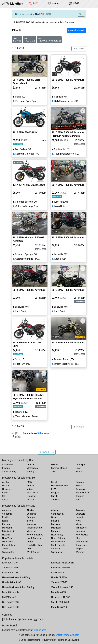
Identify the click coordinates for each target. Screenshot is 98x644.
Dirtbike (55, 465)
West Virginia (33, 552)
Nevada (6, 535)
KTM (54, 489)
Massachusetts (35, 528)
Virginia (80, 549)
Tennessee (81, 545)
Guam (54, 517)
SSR (4, 496)
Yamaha (55, 500)
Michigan (56, 528)
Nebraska (81, 531)
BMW (29, 482)
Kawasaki (81, 489)
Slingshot (32, 496)
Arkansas (80, 510)
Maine (79, 524)
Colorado (31, 514)
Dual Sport (81, 465)
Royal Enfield (82, 493)
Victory (30, 500)
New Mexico (82, 535)
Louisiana (56, 524)
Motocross (32, 468)
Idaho (5, 521)
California (7, 514)
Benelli (55, 482)
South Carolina (34, 545)
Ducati (5, 486)
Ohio (78, 538)
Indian (30, 489)
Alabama (7, 510)
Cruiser (30, 465)
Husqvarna (8, 489)
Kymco (6, 493)
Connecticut (57, 514)
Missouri (31, 531)
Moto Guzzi (33, 493)
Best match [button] (79, 48)
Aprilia (5, 482)
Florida (6, 517)
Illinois (30, 521)
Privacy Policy (49, 640)
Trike (54, 472)
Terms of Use (65, 640)
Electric (6, 468)
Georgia (31, 517)
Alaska (30, 510)
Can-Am (80, 482)
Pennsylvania (58, 542)
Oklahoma (7, 542)
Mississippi (8, 531)
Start (81, 14)
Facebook (27, 619)
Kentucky (31, 524)
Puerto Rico (82, 542)
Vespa (5, 500)
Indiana (55, 521)
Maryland (7, 528)
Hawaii (79, 517)
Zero (78, 500)
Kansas (6, 524)
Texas (5, 549)
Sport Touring (9, 472)
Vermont (56, 549)
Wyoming (80, 552)
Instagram (11, 619)
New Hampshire (35, 535)
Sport (78, 468)
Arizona (55, 510)
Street (79, 472)
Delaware (80, 514)
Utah (29, 549)
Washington (8, 552)
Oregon (30, 542)
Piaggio (55, 493)
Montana (56, 531)
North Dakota (58, 538)
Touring (31, 472)
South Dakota (58, 545)
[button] (14, 66)
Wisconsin (57, 552)
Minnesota (81, 528)
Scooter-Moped (59, 468)
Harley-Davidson (60, 486)
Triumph (80, 496)
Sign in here (40, 630)
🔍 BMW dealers (47, 452)
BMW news (43, 433)
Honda (79, 486)
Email (40, 619)
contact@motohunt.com (67, 635)
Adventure (7, 465)
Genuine (31, 486)
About (76, 640)
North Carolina (34, 538)
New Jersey (57, 535)
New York (7, 538)
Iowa (78, 521)
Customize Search (76, 30)
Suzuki (55, 496)
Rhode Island (9, 545)
